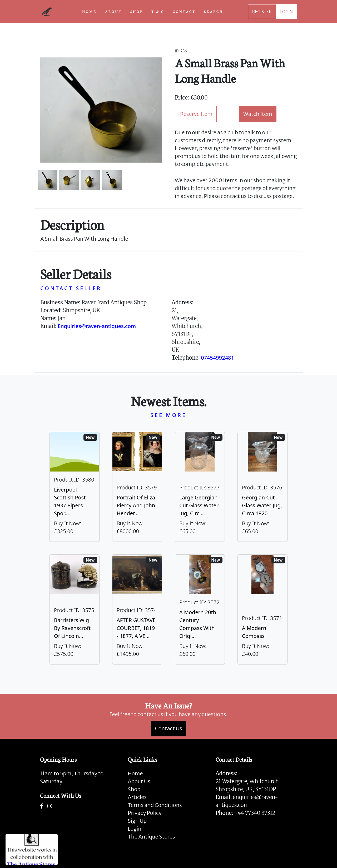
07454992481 (217, 358)
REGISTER (262, 12)
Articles (137, 797)
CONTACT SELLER (71, 288)
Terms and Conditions (155, 805)
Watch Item (258, 114)
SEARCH (214, 11)
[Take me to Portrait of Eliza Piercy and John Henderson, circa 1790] (137, 487)
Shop (134, 789)
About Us (139, 781)
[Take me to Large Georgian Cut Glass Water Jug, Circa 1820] (200, 487)
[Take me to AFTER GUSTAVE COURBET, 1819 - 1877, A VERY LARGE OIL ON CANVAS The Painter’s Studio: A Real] (137, 609)
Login (135, 829)
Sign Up (137, 821)
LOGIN (286, 12)
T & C (158, 11)
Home (135, 773)
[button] (49, 110)
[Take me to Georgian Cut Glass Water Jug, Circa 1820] (262, 487)
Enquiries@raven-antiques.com (97, 326)
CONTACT (184, 11)
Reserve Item (196, 114)
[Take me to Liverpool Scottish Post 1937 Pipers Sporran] (75, 487)
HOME (89, 11)
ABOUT (113, 11)
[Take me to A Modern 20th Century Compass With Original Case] (200, 609)
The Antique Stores (151, 837)
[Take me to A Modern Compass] (262, 609)
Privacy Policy (145, 813)
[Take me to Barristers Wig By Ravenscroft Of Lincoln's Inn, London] (75, 609)
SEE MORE (168, 415)
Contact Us (169, 728)
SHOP (137, 11)
